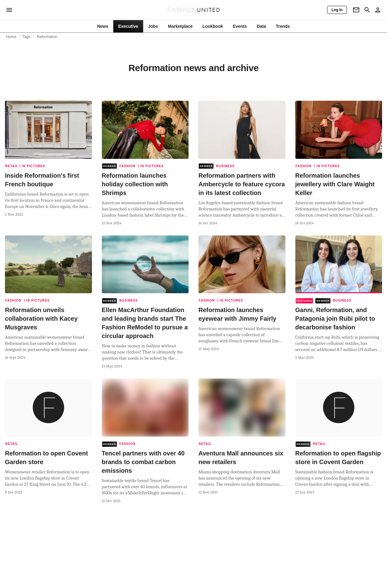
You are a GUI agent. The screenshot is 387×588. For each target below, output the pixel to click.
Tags (27, 37)
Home (11, 37)
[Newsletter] (356, 10)
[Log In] (337, 10)
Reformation (47, 37)
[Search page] (367, 10)
